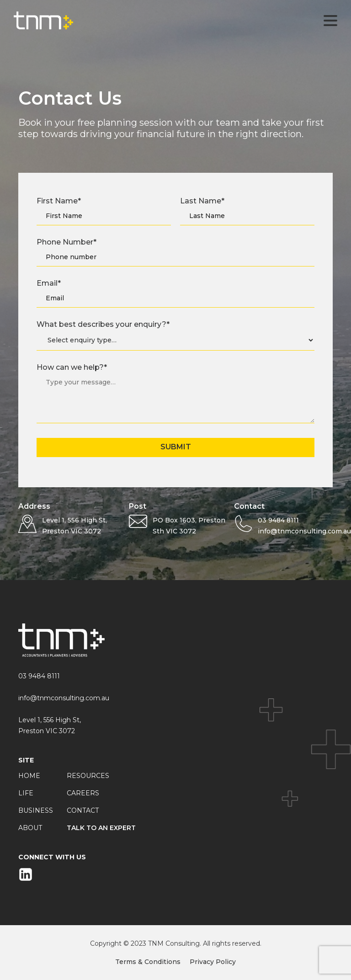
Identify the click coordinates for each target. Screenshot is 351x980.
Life (26, 793)
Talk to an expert (101, 828)
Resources (88, 776)
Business (36, 810)
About (30, 828)
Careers (83, 793)
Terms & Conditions (148, 962)
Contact (83, 810)
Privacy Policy (213, 962)
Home (29, 776)
